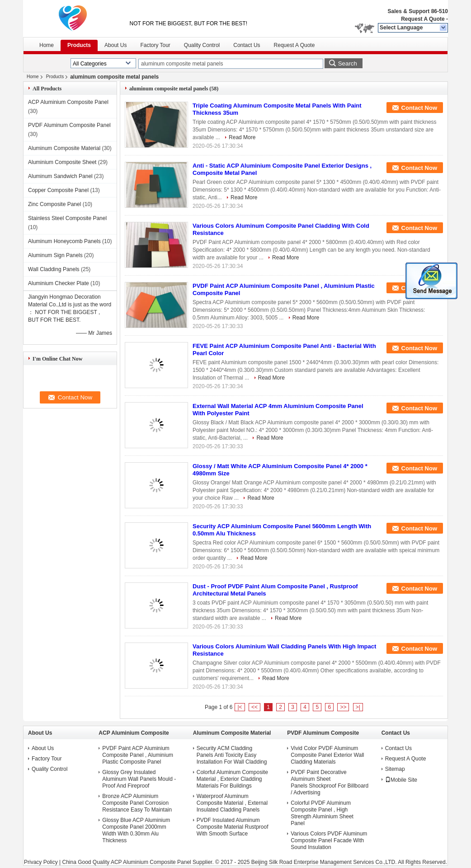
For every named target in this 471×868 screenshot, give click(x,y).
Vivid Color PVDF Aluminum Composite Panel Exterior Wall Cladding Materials (327, 755)
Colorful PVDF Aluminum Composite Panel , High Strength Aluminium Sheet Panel (322, 813)
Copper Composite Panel (58, 190)
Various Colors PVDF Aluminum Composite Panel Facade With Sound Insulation (329, 840)
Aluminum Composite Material (64, 148)
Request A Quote (423, 19)
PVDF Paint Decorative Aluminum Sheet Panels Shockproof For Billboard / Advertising (330, 782)
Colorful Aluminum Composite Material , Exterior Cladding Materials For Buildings (232, 779)
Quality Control (202, 45)
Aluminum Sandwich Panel (60, 176)
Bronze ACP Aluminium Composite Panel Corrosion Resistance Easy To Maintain (137, 803)
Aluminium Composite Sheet (62, 162)
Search (348, 63)
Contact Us (247, 45)
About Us (115, 45)
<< (254, 707)
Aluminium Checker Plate (59, 283)
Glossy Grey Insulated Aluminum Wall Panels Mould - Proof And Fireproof (139, 779)
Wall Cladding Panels (54, 269)
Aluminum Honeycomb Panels (64, 241)
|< (240, 707)
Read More (242, 137)
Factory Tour (155, 45)
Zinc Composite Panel (54, 204)
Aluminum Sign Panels (55, 255)
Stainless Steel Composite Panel (67, 218)
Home (47, 45)
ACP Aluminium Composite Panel (68, 102)
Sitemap (395, 769)
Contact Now (419, 108)
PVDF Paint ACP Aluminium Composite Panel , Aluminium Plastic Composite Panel (138, 755)
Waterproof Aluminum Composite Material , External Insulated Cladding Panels (232, 803)
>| (358, 707)
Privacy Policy (41, 862)
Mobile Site (401, 780)
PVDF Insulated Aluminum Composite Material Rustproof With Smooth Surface (233, 827)
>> (343, 707)
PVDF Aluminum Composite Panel (69, 125)
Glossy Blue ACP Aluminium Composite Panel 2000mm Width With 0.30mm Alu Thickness (136, 830)
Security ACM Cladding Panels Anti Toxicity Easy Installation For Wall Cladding (232, 755)
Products (79, 45)
